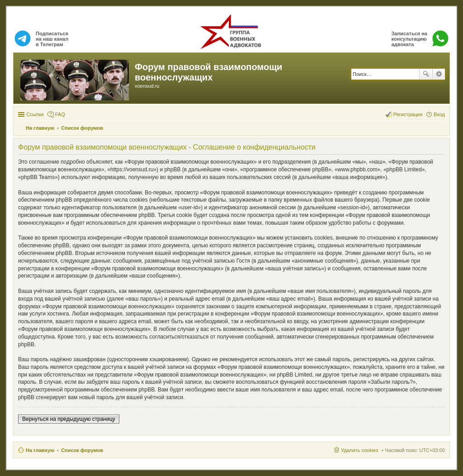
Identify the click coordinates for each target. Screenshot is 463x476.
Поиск (426, 74)
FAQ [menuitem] (60, 114)
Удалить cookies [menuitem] (359, 450)
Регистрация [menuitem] (408, 114)
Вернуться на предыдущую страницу (69, 419)
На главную (40, 450)
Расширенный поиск (439, 74)
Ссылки (35, 114)
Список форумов (82, 450)
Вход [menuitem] (439, 114)
